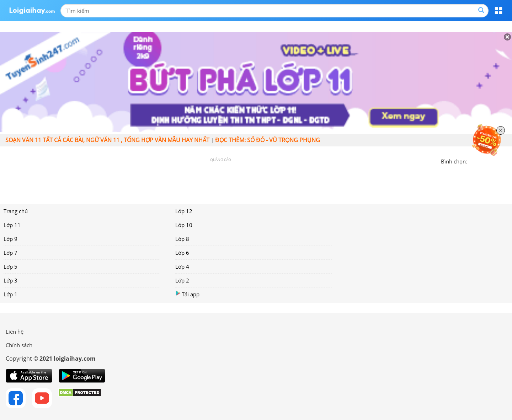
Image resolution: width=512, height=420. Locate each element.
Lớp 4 (182, 266)
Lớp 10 (184, 225)
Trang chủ (16, 211)
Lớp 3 (10, 280)
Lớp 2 (182, 280)
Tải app (187, 294)
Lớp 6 (182, 253)
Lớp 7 (10, 253)
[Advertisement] (220, 181)
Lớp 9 (10, 239)
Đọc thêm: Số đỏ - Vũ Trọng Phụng (268, 140)
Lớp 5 (10, 266)
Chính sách (19, 345)
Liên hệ (15, 332)
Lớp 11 (12, 225)
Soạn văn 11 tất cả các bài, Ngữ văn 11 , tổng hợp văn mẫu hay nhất (107, 140)
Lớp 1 (10, 294)
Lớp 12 (184, 211)
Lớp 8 (182, 239)
